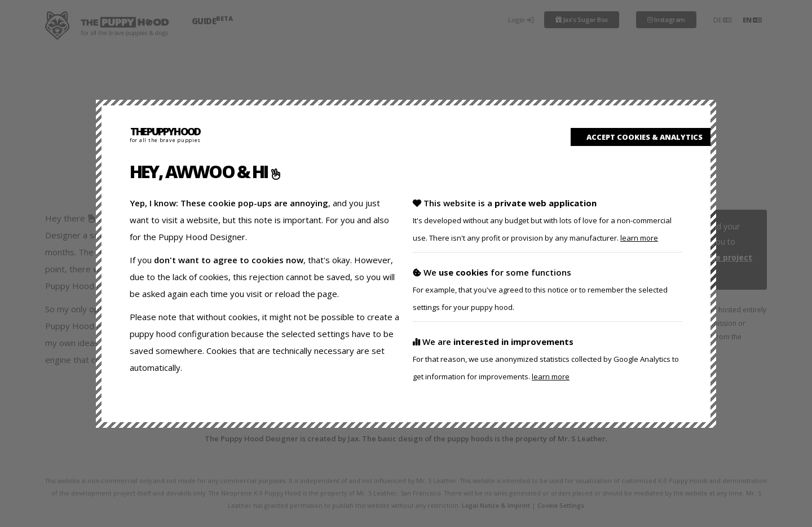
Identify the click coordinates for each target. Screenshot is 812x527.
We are (546, 359)
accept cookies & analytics (641, 137)
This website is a (542, 220)
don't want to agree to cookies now (229, 260)
